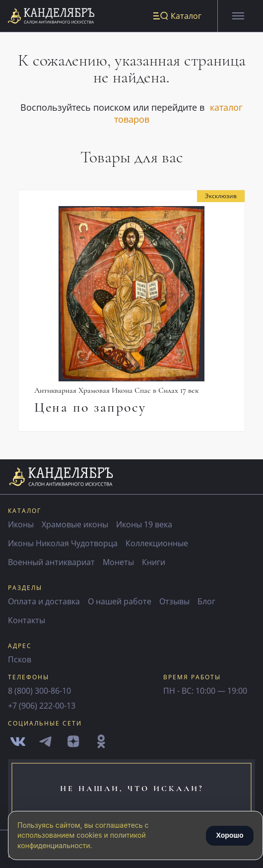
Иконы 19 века (144, 524)
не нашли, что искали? (132, 789)
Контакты (27, 620)
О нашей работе (120, 601)
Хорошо (230, 835)
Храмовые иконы (75, 524)
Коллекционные (157, 543)
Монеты (118, 562)
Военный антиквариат (51, 562)
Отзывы (174, 601)
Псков (20, 659)
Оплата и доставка (44, 601)
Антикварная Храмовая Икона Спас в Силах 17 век (116, 390)
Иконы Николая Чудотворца (63, 543)
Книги (154, 562)
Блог (206, 601)
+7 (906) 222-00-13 (42, 706)
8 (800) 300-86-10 (39, 691)
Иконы (21, 524)
